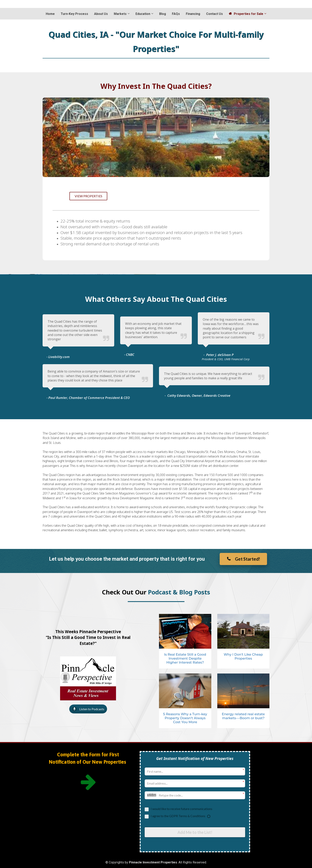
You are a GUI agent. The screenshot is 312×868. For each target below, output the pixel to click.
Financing (193, 14)
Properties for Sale (246, 14)
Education (143, 14)
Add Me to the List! (195, 832)
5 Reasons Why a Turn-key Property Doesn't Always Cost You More (185, 718)
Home (50, 14)
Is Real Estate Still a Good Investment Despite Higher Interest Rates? (185, 658)
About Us (101, 14)
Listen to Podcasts (88, 709)
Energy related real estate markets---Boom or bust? (243, 716)
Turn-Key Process (74, 14)
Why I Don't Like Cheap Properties (243, 656)
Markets (120, 14)
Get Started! (243, 559)
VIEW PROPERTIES (88, 196)
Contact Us (214, 14)
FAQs (176, 14)
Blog (163, 14)
